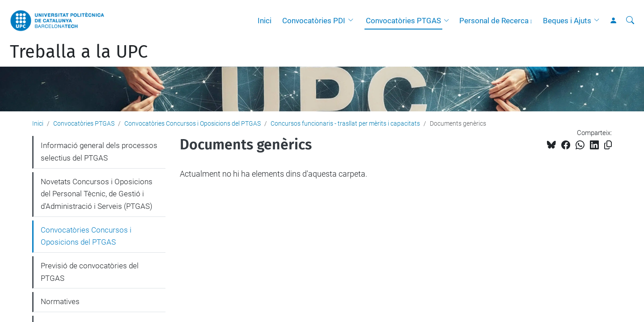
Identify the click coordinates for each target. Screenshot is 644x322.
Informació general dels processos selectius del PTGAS (99, 152)
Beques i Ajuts (567, 21)
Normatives (60, 301)
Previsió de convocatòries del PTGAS (90, 272)
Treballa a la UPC (79, 52)
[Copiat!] (608, 145)
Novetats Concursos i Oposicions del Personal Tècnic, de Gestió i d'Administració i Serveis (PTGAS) (97, 194)
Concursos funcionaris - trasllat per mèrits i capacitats (345, 123)
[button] (353, 21)
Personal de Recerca (494, 21)
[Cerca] (630, 21)
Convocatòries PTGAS (403, 21)
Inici (265, 21)
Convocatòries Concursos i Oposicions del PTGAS (193, 123)
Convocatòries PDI (314, 21)
